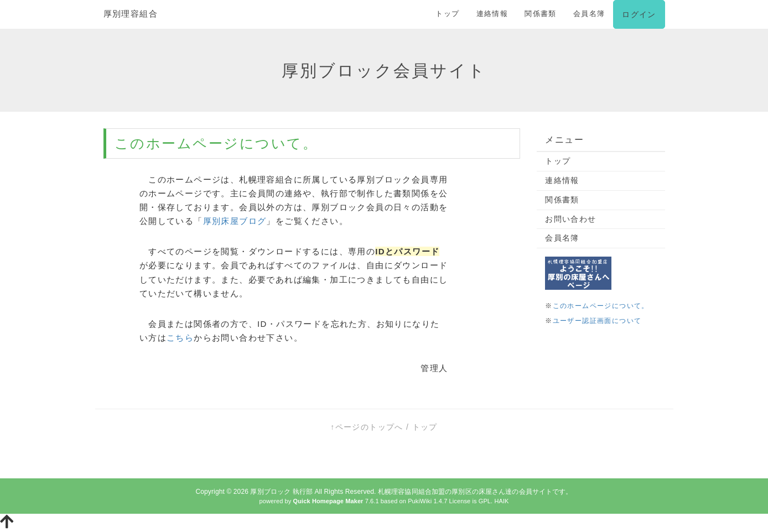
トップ (447, 14)
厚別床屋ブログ (235, 221)
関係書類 (541, 14)
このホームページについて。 (601, 306)
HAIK (501, 501)
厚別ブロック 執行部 (281, 492)
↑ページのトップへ (367, 427)
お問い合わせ (570, 219)
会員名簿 (589, 14)
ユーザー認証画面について (597, 321)
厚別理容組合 (131, 14)
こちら (180, 338)
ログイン (639, 14)
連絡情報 (492, 14)
